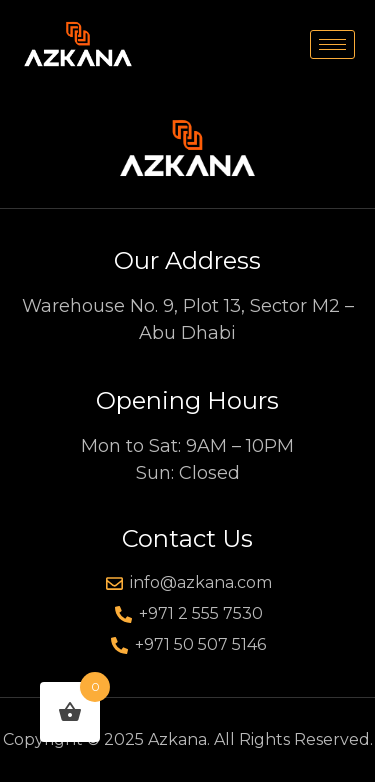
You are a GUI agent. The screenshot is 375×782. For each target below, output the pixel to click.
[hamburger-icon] (332, 44)
